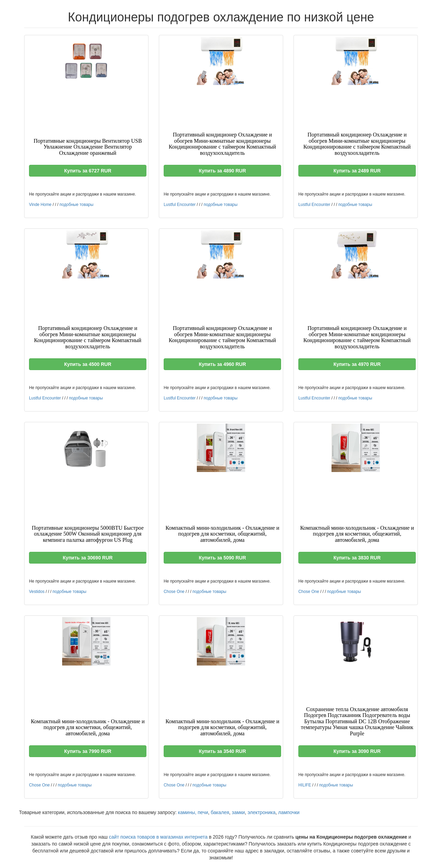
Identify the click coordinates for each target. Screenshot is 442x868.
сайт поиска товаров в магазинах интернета (158, 837)
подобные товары (76, 205)
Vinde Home (40, 205)
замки (238, 812)
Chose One (174, 592)
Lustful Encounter (180, 205)
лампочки (289, 812)
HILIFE (305, 785)
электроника (262, 812)
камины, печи (193, 812)
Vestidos (37, 592)
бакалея (220, 812)
